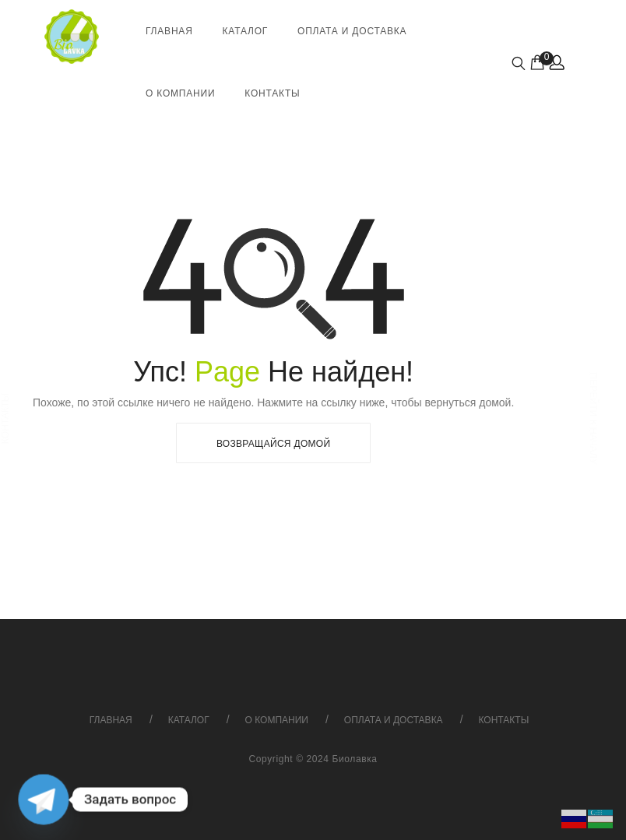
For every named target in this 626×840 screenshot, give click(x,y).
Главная (169, 31)
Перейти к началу (593, 418)
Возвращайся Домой (273, 444)
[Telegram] (44, 800)
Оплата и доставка (352, 31)
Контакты (272, 93)
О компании (180, 93)
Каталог (246, 31)
